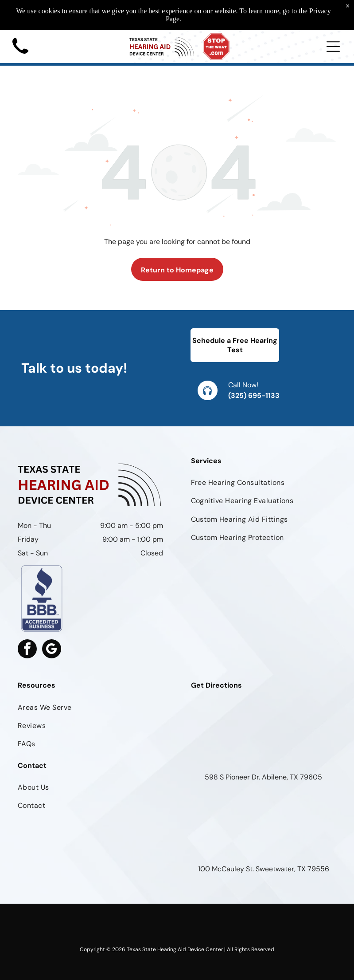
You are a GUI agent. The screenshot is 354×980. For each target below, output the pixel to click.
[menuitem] (264, 482)
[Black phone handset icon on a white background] (20, 57)
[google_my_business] (52, 650)
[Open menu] (333, 47)
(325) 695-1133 (254, 396)
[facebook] (27, 650)
